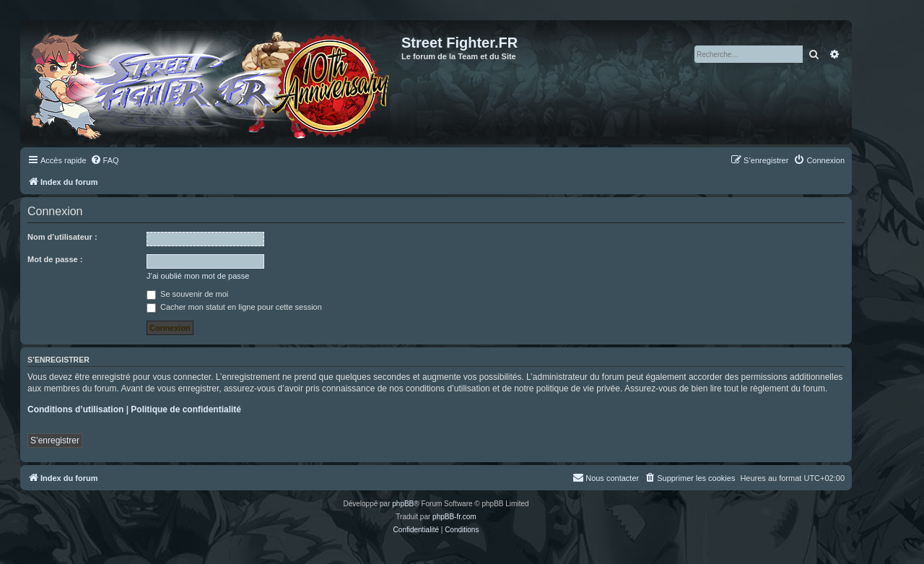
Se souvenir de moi (187, 294)
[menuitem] (105, 160)
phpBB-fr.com (454, 517)
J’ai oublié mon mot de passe (198, 276)
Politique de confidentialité (186, 409)
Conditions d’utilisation (75, 409)
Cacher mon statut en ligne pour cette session (234, 307)
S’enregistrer (55, 441)
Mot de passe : (55, 259)
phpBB (403, 504)
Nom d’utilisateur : (62, 237)
